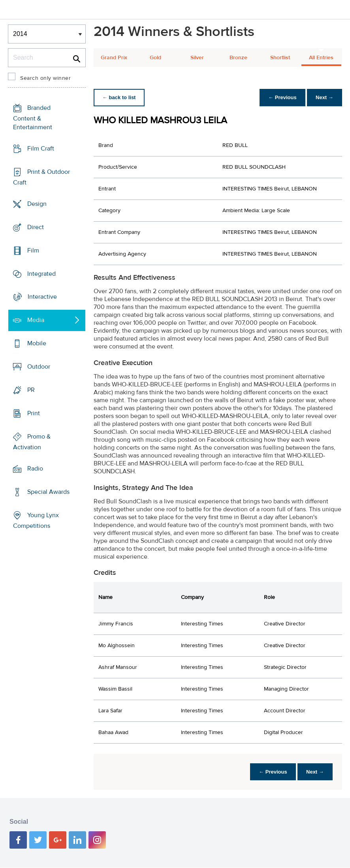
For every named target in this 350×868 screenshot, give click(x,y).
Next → (324, 97)
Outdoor (39, 367)
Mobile (37, 343)
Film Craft (41, 149)
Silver (197, 58)
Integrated (41, 273)
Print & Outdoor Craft (41, 177)
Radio (35, 469)
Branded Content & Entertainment (33, 118)
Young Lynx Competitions (36, 521)
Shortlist (280, 58)
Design (37, 204)
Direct (36, 227)
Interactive (42, 297)
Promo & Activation (32, 442)
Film (33, 250)
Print (34, 413)
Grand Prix (114, 58)
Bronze (238, 58)
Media (36, 320)
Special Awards (48, 492)
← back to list (120, 97)
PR (31, 390)
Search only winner (45, 78)
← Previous (280, 97)
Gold (155, 58)
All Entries (321, 58)
